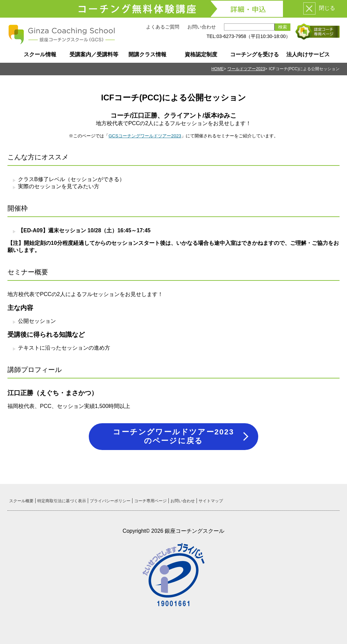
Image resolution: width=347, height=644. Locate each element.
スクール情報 (40, 54)
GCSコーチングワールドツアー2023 (145, 136)
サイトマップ (211, 501)
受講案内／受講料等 (94, 54)
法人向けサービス (308, 54)
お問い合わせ (202, 27)
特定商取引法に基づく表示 (62, 501)
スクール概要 (21, 501)
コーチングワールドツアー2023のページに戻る (173, 436)
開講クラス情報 (147, 54)
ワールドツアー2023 (246, 69)
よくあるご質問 (163, 27)
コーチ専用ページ (150, 501)
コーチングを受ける (254, 54)
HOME (218, 69)
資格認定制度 (201, 54)
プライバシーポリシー (110, 501)
